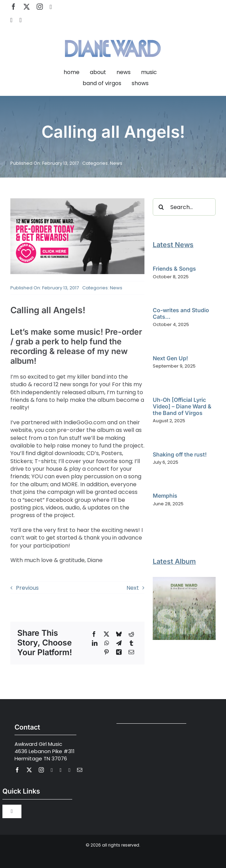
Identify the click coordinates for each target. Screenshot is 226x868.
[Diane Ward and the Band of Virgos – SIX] (184, 580)
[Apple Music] (21, 20)
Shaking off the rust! (180, 454)
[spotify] (12, 20)
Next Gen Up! (170, 358)
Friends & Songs (174, 269)
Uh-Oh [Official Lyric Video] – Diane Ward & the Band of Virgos (182, 406)
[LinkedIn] (95, 643)
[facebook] (13, 7)
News (116, 163)
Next (133, 588)
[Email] (131, 652)
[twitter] (27, 7)
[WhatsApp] (107, 643)
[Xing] (119, 652)
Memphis (165, 496)
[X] (106, 634)
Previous (27, 588)
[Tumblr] (131, 643)
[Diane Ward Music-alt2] (113, 35)
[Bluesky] (119, 634)
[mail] (80, 770)
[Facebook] (94, 634)
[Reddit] (131, 634)
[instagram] (40, 7)
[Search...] (184, 207)
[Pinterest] (106, 652)
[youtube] (51, 7)
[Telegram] (119, 643)
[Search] (161, 207)
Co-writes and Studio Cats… (181, 313)
